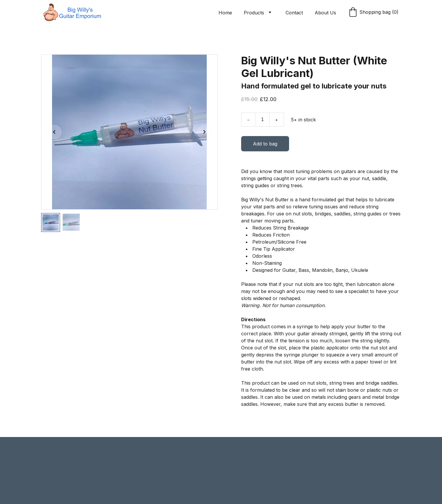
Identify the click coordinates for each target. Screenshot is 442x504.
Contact (294, 13)
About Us (325, 13)
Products (254, 13)
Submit (61, 490)
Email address (56, 461)
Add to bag (265, 146)
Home (225, 13)
